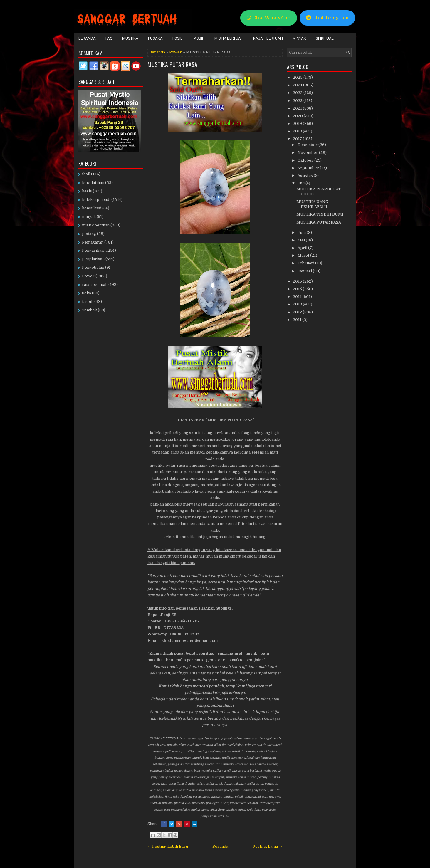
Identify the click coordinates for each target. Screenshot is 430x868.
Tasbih (198, 38)
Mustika (130, 38)
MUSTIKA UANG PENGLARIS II (312, 204)
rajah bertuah (95, 284)
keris (87, 191)
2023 (298, 93)
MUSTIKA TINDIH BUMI (320, 214)
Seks (86, 293)
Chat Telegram (327, 18)
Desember (308, 145)
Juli (301, 183)
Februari (306, 263)
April (303, 248)
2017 (298, 139)
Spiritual (325, 38)
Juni (302, 232)
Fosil (177, 38)
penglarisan (93, 259)
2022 (298, 101)
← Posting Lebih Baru (168, 846)
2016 (298, 281)
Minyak (299, 38)
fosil (86, 174)
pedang (89, 234)
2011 (298, 320)
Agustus (306, 176)
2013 (298, 304)
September (309, 168)
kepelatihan (93, 183)
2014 (298, 297)
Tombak (89, 310)
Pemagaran (93, 242)
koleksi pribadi (96, 200)
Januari (305, 271)
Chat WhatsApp (269, 18)
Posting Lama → (268, 846)
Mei (302, 240)
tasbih (88, 302)
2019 (298, 124)
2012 (298, 312)
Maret (304, 255)
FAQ (109, 38)
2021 (298, 108)
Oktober (306, 160)
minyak (89, 217)
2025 (298, 77)
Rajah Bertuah (268, 38)
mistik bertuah (96, 225)
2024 (298, 85)
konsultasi (92, 208)
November (308, 153)
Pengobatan (93, 267)
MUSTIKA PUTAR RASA (172, 64)
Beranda (87, 38)
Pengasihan (93, 250)
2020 (298, 116)
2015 (298, 289)
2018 (298, 131)
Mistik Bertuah (229, 38)
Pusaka (155, 38)
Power (175, 52)
